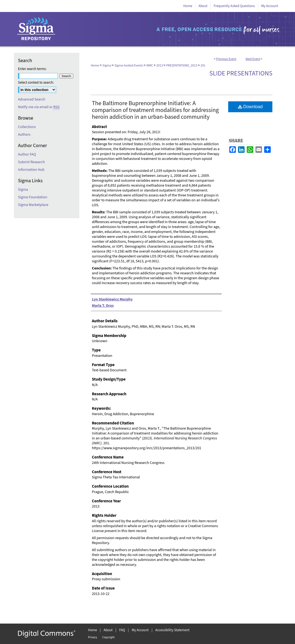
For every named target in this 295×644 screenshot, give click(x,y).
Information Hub (31, 170)
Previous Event (226, 59)
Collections (27, 127)
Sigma (107, 66)
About (108, 630)
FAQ (122, 630)
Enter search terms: (32, 69)
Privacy (93, 637)
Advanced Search (32, 99)
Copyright (108, 637)
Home (95, 66)
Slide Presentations (241, 73)
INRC (150, 66)
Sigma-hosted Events (129, 66)
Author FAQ (27, 154)
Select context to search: (36, 83)
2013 (160, 66)
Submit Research (31, 162)
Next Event (253, 59)
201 (203, 66)
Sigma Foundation (33, 197)
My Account (140, 630)
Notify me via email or (39, 107)
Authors (24, 135)
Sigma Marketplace (33, 205)
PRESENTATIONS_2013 (182, 66)
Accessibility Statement (172, 630)
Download (250, 107)
